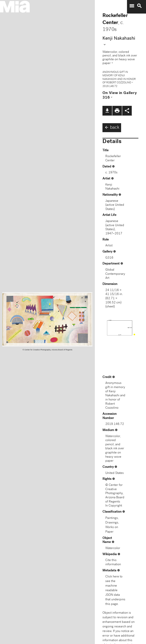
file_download (107, 111)
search (139, 6)
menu (132, 6)
